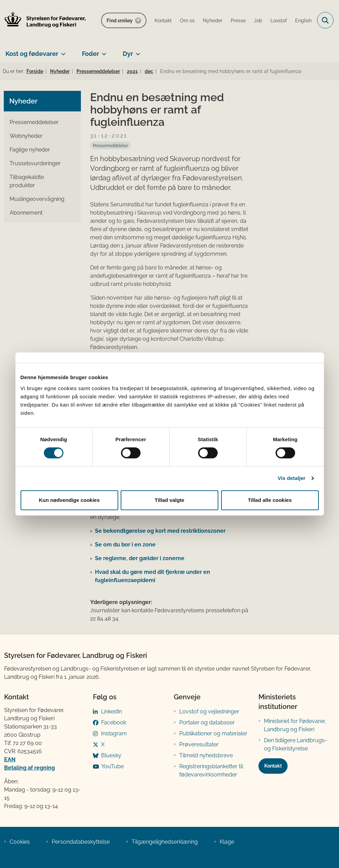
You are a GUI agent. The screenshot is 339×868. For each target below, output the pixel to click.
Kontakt (273, 766)
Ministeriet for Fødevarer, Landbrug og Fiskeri (295, 725)
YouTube (112, 766)
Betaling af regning (29, 768)
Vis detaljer (292, 478)
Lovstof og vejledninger (209, 712)
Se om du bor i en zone (125, 545)
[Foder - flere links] (103, 51)
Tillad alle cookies (270, 500)
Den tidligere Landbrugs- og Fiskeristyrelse (295, 744)
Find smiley (120, 21)
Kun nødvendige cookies (69, 500)
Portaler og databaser (207, 722)
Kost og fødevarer (32, 54)
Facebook (114, 722)
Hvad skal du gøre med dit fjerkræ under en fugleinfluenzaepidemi (153, 576)
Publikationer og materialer (213, 733)
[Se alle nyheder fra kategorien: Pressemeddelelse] (110, 145)
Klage (227, 842)
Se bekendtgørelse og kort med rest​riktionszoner (160, 531)
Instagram (114, 733)
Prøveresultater (199, 744)
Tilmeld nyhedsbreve (206, 755)
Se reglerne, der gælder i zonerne (140, 558)
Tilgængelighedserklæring (165, 842)
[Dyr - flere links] (137, 51)
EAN (10, 759)
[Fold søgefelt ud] (325, 20)
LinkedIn (112, 712)
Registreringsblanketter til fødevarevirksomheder (211, 770)
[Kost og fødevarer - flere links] (62, 51)
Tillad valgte (169, 500)
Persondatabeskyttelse (81, 842)
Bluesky (111, 755)
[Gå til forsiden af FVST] (43, 20)
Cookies (20, 842)
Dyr (128, 54)
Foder (90, 54)
